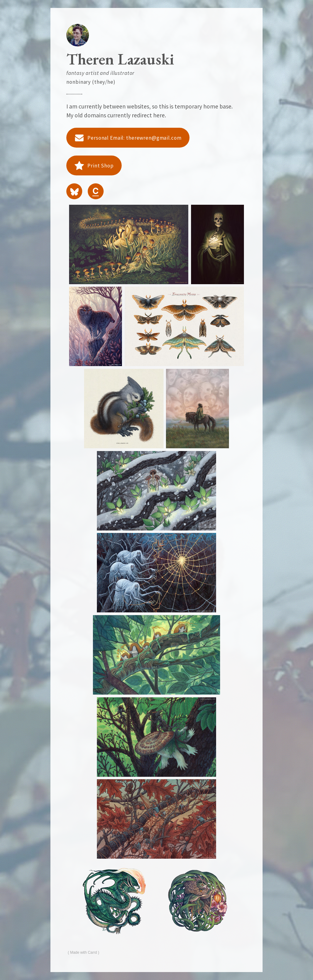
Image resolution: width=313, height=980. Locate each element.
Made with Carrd (83, 952)
